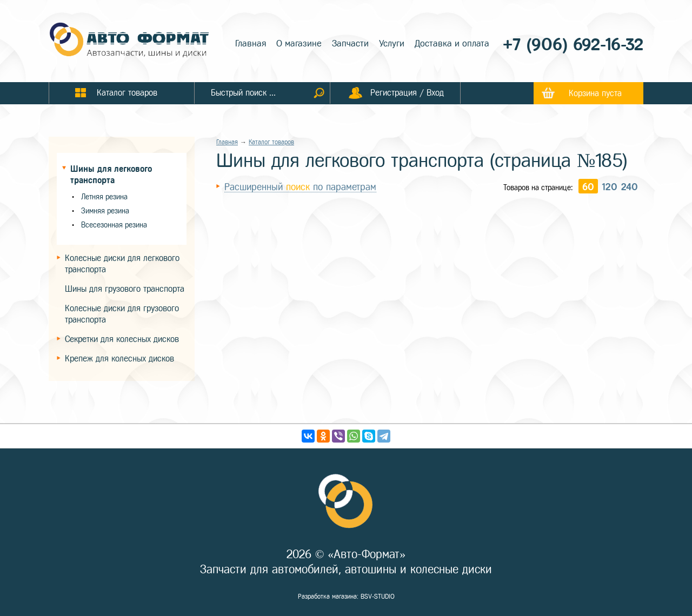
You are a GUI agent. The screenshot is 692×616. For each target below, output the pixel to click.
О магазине (299, 43)
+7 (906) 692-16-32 (573, 45)
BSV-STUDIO (378, 597)
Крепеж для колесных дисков (119, 359)
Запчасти (350, 43)
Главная (251, 43)
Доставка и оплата (452, 43)
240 (630, 187)
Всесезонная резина (114, 225)
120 (610, 187)
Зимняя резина (105, 211)
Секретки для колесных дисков (122, 339)
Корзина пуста (595, 93)
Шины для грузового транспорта (125, 289)
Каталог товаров (271, 142)
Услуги (392, 43)
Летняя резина (104, 197)
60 (588, 187)
